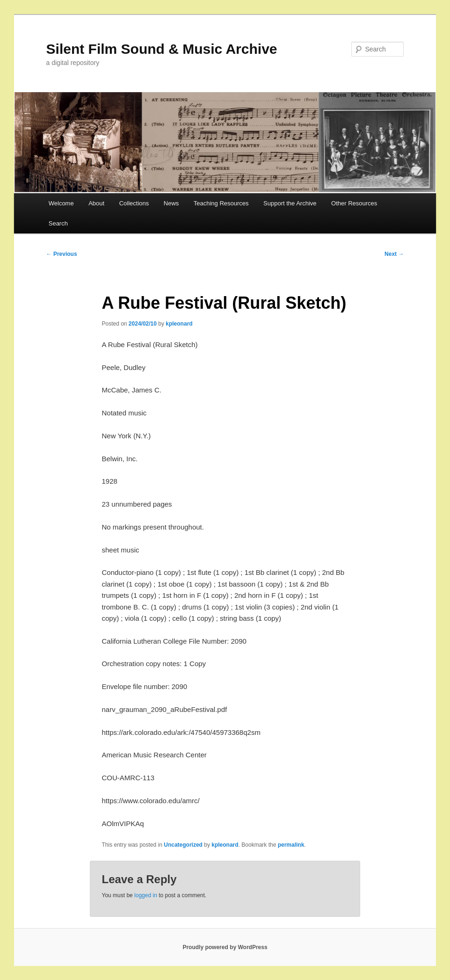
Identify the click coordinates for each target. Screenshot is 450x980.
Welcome (61, 203)
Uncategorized (183, 845)
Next (394, 254)
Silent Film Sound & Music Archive (162, 49)
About (96, 203)
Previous (62, 254)
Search (58, 223)
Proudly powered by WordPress (225, 947)
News (171, 203)
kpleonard (179, 324)
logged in (146, 895)
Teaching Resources (221, 203)
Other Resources (354, 203)
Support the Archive (290, 203)
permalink (291, 845)
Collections (134, 203)
